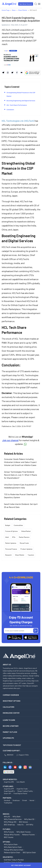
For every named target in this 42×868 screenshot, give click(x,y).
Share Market (20, 555)
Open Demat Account (26, 4)
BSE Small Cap (9, 825)
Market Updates (11, 543)
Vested (32, 800)
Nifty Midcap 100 (10, 822)
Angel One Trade (22, 789)
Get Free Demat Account (21, 865)
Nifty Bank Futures (24, 832)
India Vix (20, 825)
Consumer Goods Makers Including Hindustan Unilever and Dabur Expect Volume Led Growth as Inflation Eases (20, 462)
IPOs (14, 537)
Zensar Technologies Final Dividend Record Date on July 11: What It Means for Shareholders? (20, 475)
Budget (8, 525)
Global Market (26, 531)
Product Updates (26, 549)
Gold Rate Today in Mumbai (14, 860)
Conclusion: (11, 110)
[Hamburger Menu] (39, 4)
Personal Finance (11, 549)
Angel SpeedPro (9, 791)
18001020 (9, 755)
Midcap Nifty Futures (12, 834)
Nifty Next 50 (29, 819)
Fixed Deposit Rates (20, 793)
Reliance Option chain (12, 852)
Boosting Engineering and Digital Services (21, 101)
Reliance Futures (28, 834)
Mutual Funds (24, 543)
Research (8, 555)
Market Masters (24, 537)
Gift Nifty (30, 825)
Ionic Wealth (21, 782)
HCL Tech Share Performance (17, 105)
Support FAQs (23, 755)
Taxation (31, 555)
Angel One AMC (9, 782)
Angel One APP (9, 789)
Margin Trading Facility (25, 791)
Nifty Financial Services (13, 819)
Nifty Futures (9, 832)
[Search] (36, 4)
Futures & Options (11, 531)
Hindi (7, 537)
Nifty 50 (7, 816)
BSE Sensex (23, 822)
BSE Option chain (29, 852)
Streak (25, 800)
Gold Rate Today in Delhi (13, 862)
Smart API (7, 793)
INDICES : (6, 814)
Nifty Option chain (11, 844)
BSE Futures (9, 837)
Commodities (18, 525)
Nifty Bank (17, 816)
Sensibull (7, 800)
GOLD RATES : (8, 857)
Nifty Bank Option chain (13, 847)
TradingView (8, 803)
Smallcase (16, 800)
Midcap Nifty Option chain (14, 850)
